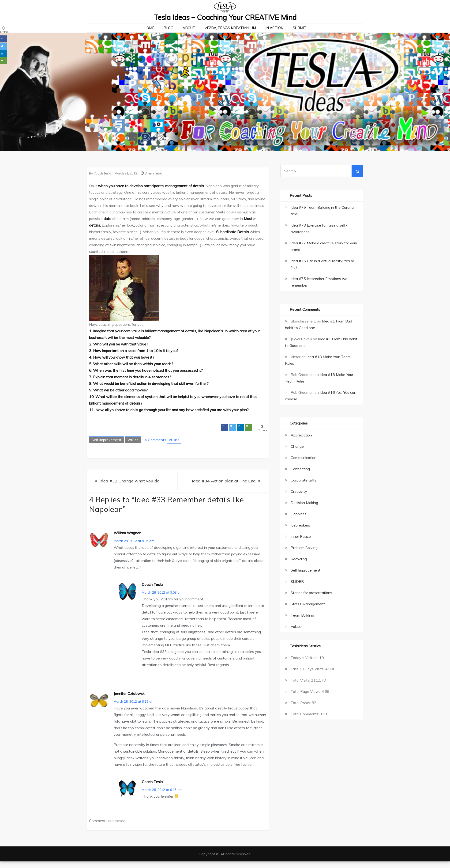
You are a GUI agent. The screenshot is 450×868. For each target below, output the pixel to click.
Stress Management (308, 604)
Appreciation (301, 435)
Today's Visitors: (305, 658)
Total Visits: (301, 680)
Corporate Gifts (304, 480)
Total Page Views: (306, 691)
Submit (300, 28)
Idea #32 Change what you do (129, 481)
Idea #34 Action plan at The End (224, 481)
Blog (168, 28)
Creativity (299, 491)
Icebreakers (300, 525)
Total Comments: (305, 714)
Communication (304, 458)
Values (133, 440)
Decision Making (304, 503)
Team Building (302, 615)
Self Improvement (107, 440)
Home (149, 28)
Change (297, 446)
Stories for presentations (311, 593)
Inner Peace (301, 536)
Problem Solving (304, 548)
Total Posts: (301, 703)
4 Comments (155, 440)
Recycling (299, 559)
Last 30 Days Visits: (308, 669)
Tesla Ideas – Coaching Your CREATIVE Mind (225, 17)
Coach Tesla (102, 173)
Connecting (300, 469)
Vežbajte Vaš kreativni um (230, 28)
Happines (299, 514)
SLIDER (297, 581)
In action (274, 28)
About (189, 28)
